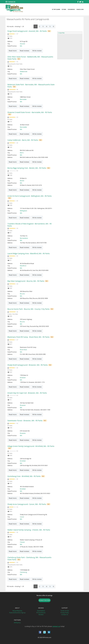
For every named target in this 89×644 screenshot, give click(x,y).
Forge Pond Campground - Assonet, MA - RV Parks (27, 31)
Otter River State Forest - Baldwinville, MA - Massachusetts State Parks (30, 58)
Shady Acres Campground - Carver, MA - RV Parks (27, 504)
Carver (22, 517)
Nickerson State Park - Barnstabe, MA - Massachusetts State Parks (31, 86)
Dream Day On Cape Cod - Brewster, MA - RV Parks (27, 393)
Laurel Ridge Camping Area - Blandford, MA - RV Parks (29, 253)
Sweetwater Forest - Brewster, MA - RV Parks (25, 421)
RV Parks (64, 9)
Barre (22, 153)
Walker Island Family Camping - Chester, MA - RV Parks (29, 530)
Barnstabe (23, 99)
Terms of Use (65, 611)
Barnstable (23, 127)
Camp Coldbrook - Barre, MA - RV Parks (23, 140)
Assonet (22, 44)
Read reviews (24, 51)
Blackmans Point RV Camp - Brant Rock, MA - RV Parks (28, 337)
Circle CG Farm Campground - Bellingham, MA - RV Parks (30, 196)
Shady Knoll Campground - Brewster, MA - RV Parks (28, 365)
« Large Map (61, 33)
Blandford (23, 266)
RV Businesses (71, 9)
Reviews (41, 615)
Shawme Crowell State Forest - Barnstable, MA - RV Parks (30, 112)
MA (21, 46)
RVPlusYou (17, 623)
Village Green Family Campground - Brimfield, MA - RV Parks (31, 446)
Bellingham (23, 211)
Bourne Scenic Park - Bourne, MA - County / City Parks (28, 309)
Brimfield (23, 461)
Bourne (22, 294)
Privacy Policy (65, 613)
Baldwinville (24, 72)
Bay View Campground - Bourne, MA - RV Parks (26, 281)
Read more (13, 51)
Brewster (23, 378)
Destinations (41, 611)
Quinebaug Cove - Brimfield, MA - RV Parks (24, 476)
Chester (22, 542)
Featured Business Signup (17, 613)
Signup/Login (80, 9)
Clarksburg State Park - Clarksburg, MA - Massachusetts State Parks (29, 558)
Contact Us (12, 2)
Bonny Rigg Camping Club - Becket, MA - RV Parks (27, 168)
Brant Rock (23, 350)
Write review (37, 51)
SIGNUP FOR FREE (44, 600)
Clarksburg (23, 572)
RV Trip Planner (56, 9)
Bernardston (24, 238)
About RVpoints (17, 611)
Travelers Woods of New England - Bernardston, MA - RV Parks (30, 225)
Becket (22, 181)
